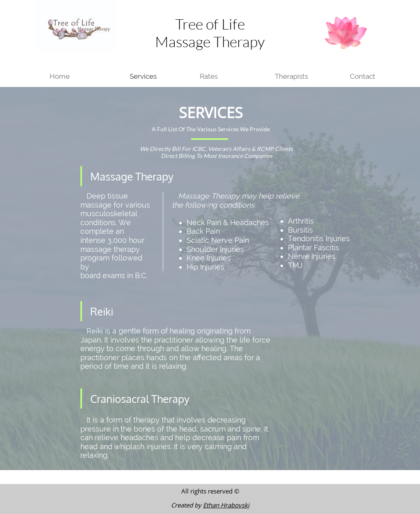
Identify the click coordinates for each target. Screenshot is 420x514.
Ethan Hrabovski (226, 505)
